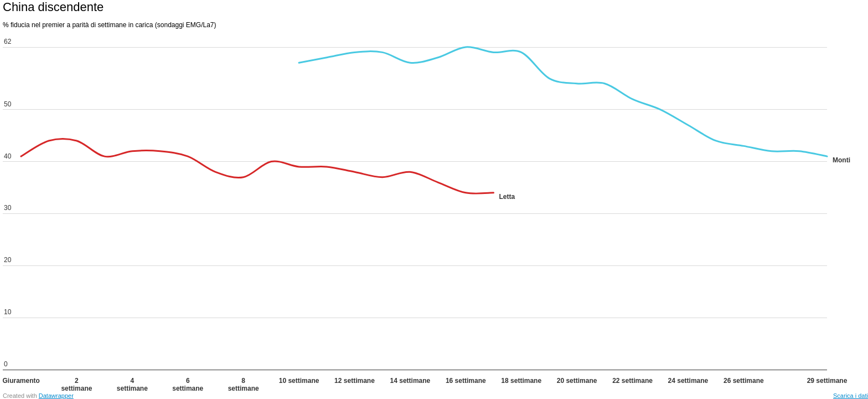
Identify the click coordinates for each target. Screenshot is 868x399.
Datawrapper (56, 396)
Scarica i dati (851, 396)
